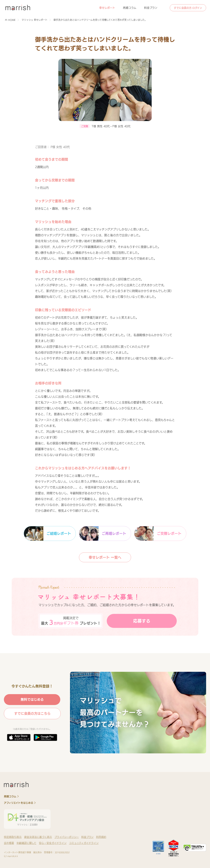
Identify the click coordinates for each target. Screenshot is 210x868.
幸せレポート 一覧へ (105, 557)
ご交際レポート (158, 533)
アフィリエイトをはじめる (19, 803)
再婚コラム (130, 8)
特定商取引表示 (13, 837)
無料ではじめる (32, 699)
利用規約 (101, 837)
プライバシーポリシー (67, 837)
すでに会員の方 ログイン (188, 8)
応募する (142, 621)
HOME (12, 20)
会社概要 (9, 843)
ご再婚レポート (103, 533)
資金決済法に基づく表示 (38, 837)
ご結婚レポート (47, 533)
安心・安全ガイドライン (53, 843)
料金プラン (151, 8)
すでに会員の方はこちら (32, 713)
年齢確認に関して (26, 843)
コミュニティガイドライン (84, 843)
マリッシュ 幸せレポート (35, 20)
